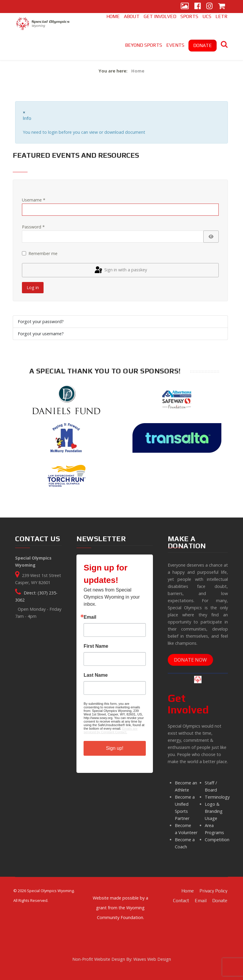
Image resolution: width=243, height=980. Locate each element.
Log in (33, 287)
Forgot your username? (41, 334)
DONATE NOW (190, 660)
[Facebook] (198, 7)
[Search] (224, 45)
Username (34, 200)
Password (33, 227)
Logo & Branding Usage (214, 811)
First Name (96, 646)
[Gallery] (185, 7)
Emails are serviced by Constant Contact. (111, 730)
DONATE (203, 45)
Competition (217, 840)
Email (90, 617)
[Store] (222, 7)
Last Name (96, 675)
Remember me (43, 253)
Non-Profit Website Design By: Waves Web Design (122, 959)
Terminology (217, 797)
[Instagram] (209, 7)
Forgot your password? (41, 321)
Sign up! (115, 748)
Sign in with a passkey (120, 270)
